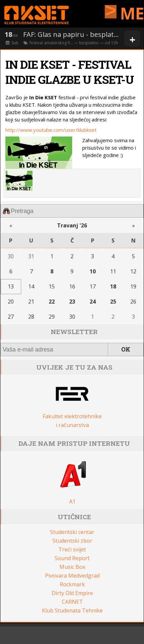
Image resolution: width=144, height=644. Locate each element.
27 (11, 317)
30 (11, 256)
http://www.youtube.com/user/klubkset (51, 130)
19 (133, 286)
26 (133, 302)
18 (113, 286)
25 (113, 302)
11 (113, 271)
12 (133, 271)
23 (72, 302)
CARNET (72, 602)
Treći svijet (72, 549)
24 (93, 302)
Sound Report (72, 558)
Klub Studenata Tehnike (72, 610)
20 (11, 302)
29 (52, 317)
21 (31, 302)
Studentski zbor (72, 541)
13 (11, 286)
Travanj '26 (72, 225)
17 (93, 286)
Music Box (72, 567)
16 (72, 286)
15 (52, 286)
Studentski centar (72, 532)
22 (52, 302)
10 (93, 271)
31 (31, 256)
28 (31, 317)
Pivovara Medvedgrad (72, 576)
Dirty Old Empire (72, 593)
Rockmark (72, 584)
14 (31, 286)
